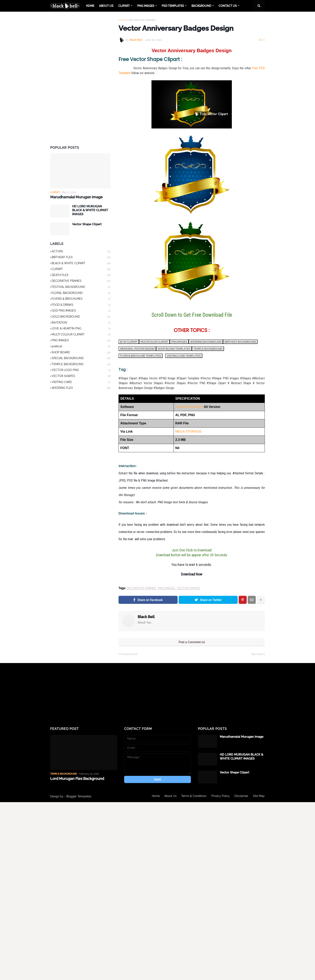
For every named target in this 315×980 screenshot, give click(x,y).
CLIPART (81, 269)
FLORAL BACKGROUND (81, 293)
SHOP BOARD (81, 352)
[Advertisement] (80, 79)
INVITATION (81, 323)
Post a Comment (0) (192, 642)
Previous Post (129, 654)
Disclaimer (241, 796)
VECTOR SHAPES (189, 588)
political (81, 347)
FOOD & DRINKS (81, 305)
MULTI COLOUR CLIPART (81, 335)
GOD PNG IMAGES (81, 311)
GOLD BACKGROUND (81, 317)
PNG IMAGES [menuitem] (146, 6)
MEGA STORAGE (189, 431)
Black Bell (146, 617)
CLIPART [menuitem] (124, 6)
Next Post (257, 654)
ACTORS (81, 252)
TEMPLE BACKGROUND (81, 365)
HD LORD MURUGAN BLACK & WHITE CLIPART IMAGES (90, 210)
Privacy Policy (220, 796)
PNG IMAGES (167, 588)
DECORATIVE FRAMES (142, 20)
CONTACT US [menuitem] (228, 6)
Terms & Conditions (194, 796)
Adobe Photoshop (189, 407)
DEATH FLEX (81, 275)
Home (122, 20)
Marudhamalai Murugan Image (76, 197)
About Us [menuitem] (106, 6)
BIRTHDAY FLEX (81, 258)
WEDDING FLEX (81, 388)
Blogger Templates (79, 796)
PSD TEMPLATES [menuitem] (173, 6)
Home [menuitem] (90, 6)
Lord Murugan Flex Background (77, 779)
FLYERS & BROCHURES (81, 299)
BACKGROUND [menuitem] (201, 6)
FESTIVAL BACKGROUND (81, 287)
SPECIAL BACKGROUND (81, 359)
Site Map (259, 796)
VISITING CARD (81, 382)
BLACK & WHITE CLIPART (81, 264)
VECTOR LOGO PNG (81, 370)
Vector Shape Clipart (87, 224)
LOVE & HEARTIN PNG (81, 329)
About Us (170, 796)
